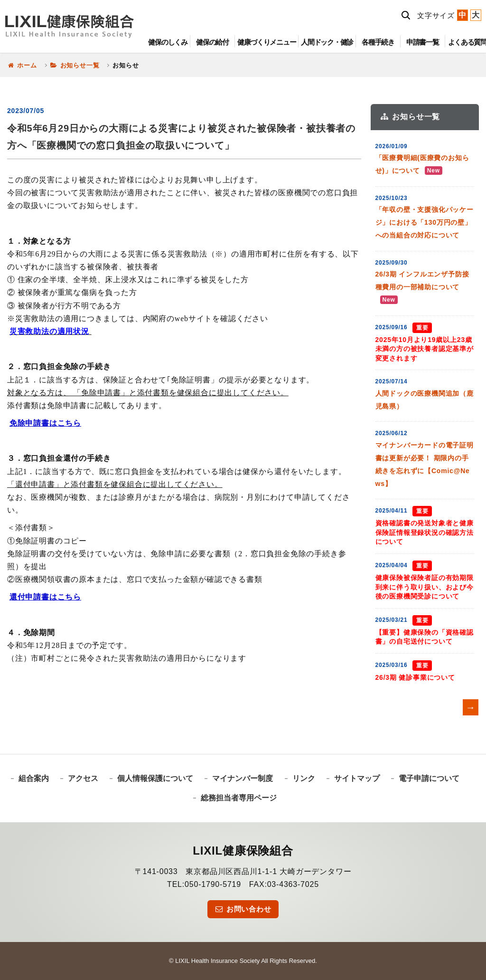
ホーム (22, 65)
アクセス (83, 778)
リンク (304, 778)
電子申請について (429, 778)
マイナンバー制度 (243, 778)
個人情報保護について (155, 778)
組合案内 (34, 778)
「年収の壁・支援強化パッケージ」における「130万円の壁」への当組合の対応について (425, 222)
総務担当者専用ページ (239, 798)
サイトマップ (357, 778)
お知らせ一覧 (75, 65)
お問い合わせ (243, 909)
